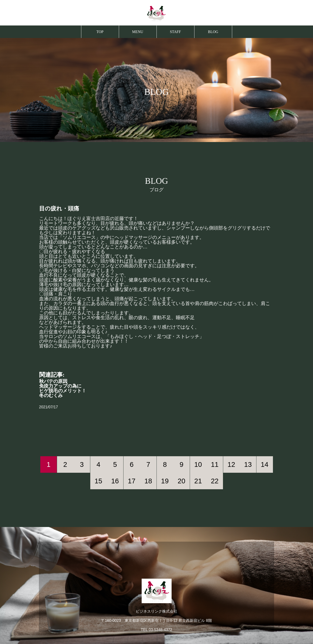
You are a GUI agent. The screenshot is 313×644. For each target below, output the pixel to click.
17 (132, 481)
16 (115, 481)
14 (264, 464)
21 (198, 481)
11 (215, 464)
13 (248, 464)
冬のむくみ (51, 395)
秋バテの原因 (53, 381)
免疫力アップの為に (60, 386)
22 (215, 481)
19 (165, 481)
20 (181, 481)
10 (198, 464)
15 (98, 481)
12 (231, 464)
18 (148, 481)
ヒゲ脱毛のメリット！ (63, 391)
